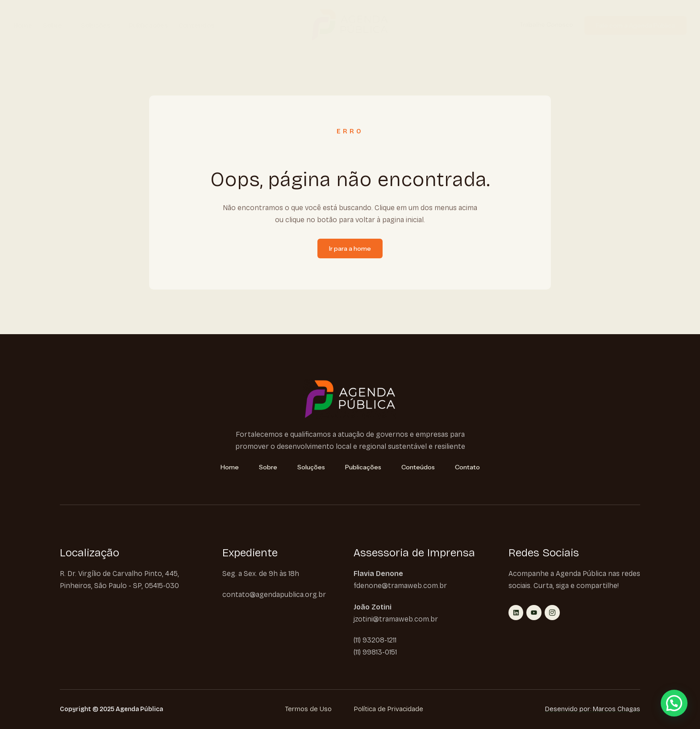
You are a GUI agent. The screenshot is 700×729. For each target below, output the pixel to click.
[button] (674, 703)
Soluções (100, 25)
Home (23, 25)
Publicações (148, 25)
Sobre (56, 25)
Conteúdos (196, 25)
